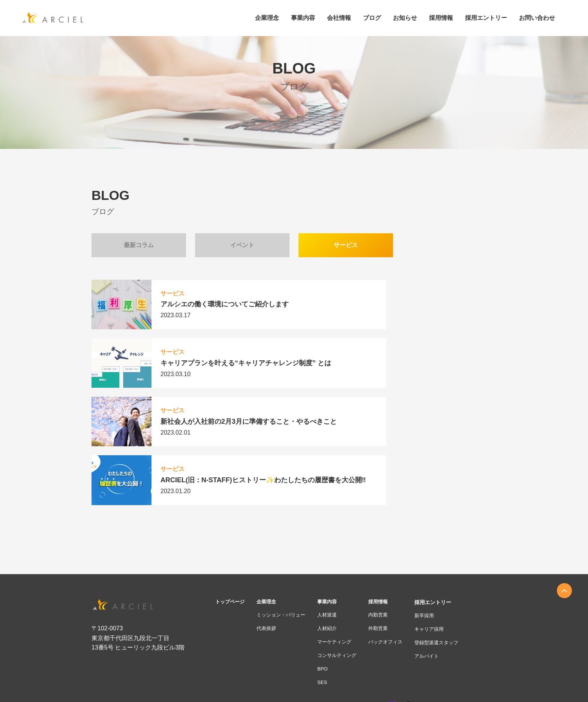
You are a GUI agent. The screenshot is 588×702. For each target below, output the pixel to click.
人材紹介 (334, 535)
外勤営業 (388, 535)
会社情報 (339, 18)
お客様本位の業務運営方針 (252, 679)
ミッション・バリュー (285, 521)
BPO (329, 577)
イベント (242, 245)
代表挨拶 (269, 535)
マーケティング (342, 549)
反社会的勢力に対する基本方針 (346, 689)
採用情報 (388, 507)
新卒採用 (436, 521)
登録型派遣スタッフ (450, 549)
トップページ (231, 507)
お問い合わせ (537, 18)
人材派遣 (334, 521)
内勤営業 (388, 521)
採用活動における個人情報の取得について (454, 679)
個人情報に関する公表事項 (378, 679)
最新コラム (139, 245)
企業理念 (267, 18)
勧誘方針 (336, 679)
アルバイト (439, 563)
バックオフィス (396, 549)
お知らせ (405, 18)
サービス (346, 245)
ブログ (372, 18)
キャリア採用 (442, 535)
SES (328, 591)
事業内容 (303, 18)
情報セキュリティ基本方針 (282, 689)
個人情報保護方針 (303, 679)
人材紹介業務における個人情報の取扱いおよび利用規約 (440, 689)
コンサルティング (344, 563)
